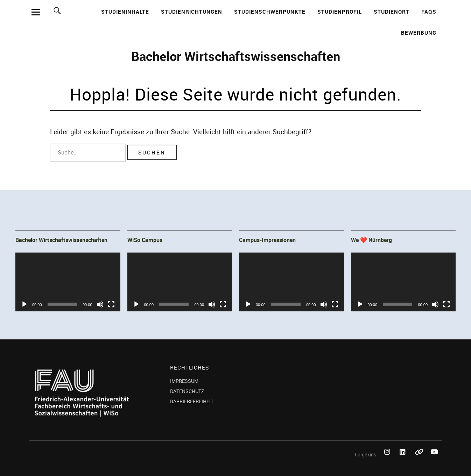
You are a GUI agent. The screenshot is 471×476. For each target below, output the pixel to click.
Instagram (388, 460)
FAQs (429, 12)
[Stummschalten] (100, 304)
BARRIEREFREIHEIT (192, 401)
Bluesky (419, 460)
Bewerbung (419, 33)
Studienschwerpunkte (270, 12)
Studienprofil (340, 12)
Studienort (392, 12)
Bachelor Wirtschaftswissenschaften (236, 56)
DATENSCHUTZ (187, 391)
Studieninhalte (125, 12)
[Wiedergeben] (24, 304)
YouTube (435, 460)
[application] (68, 282)
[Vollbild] (111, 304)
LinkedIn (404, 460)
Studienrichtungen (192, 12)
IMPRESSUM (184, 381)
